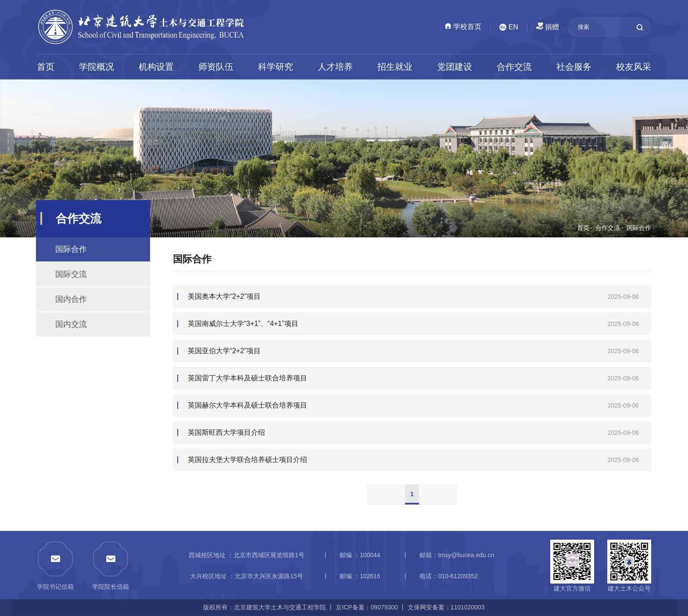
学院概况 (97, 67)
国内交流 (71, 324)
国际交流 (71, 274)
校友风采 (634, 67)
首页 (46, 67)
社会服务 (574, 67)
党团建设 (455, 67)
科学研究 (276, 67)
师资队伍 (216, 67)
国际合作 (639, 228)
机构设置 (156, 67)
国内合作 (71, 299)
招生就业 (395, 67)
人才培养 (335, 67)
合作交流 (514, 67)
